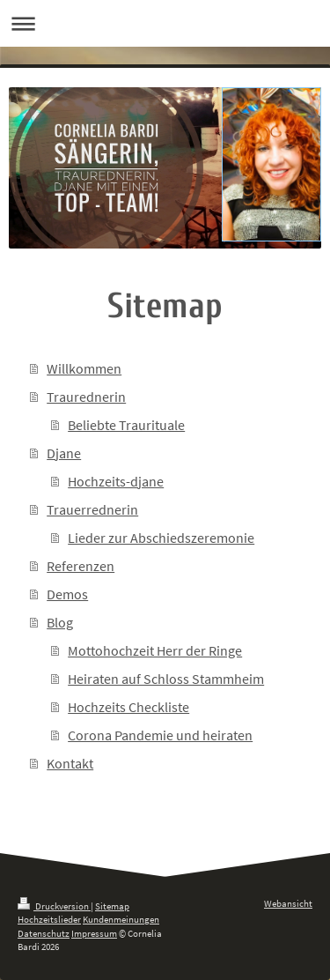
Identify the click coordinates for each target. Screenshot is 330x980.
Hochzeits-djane (116, 481)
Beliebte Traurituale (126, 425)
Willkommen (84, 368)
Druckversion (54, 906)
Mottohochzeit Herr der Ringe (155, 650)
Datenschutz (44, 933)
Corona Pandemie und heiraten (160, 735)
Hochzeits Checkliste (128, 707)
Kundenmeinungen (121, 919)
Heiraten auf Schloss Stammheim (166, 679)
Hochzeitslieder (49, 919)
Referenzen (81, 566)
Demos (67, 594)
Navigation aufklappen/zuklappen (165, 23)
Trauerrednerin (92, 509)
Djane (64, 453)
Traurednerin (86, 397)
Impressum (94, 933)
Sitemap (112, 906)
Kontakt (70, 763)
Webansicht (288, 903)
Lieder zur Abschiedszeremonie (161, 538)
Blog (60, 622)
